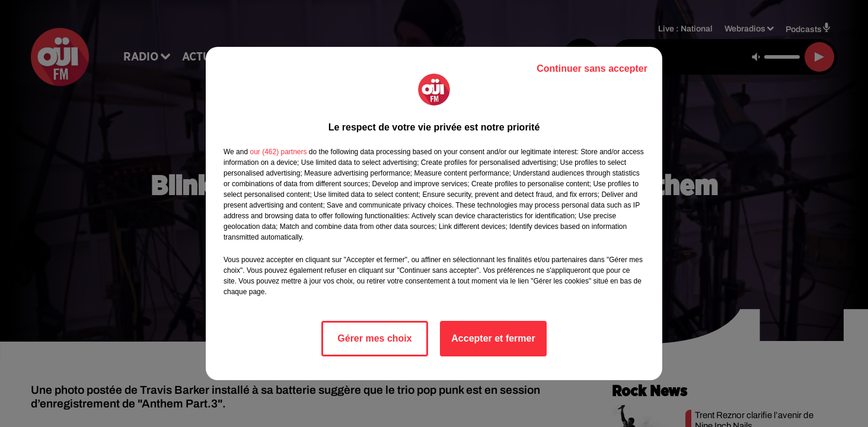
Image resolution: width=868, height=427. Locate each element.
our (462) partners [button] (278, 152)
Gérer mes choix (374, 338)
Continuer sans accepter (592, 68)
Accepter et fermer (493, 338)
